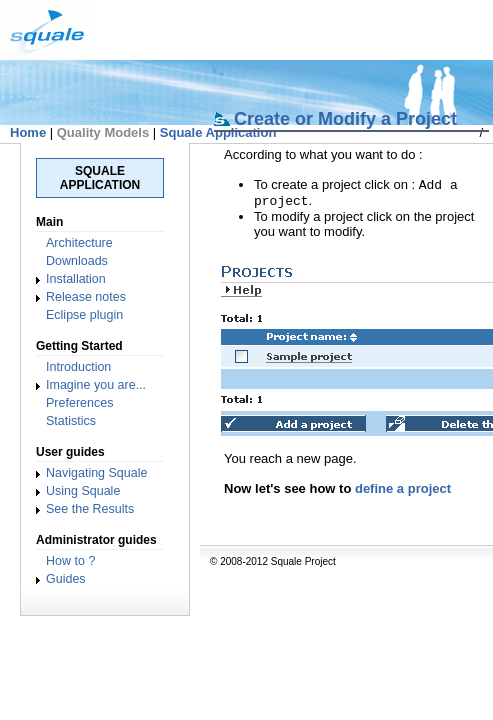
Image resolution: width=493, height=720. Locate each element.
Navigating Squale (96, 473)
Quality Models (103, 132)
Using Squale (83, 491)
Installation (76, 279)
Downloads (77, 261)
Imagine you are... (96, 385)
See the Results (90, 509)
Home (28, 132)
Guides (66, 579)
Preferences (79, 403)
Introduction (78, 367)
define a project (403, 492)
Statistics (71, 421)
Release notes (86, 297)
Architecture (79, 243)
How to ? (70, 561)
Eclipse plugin (84, 315)
